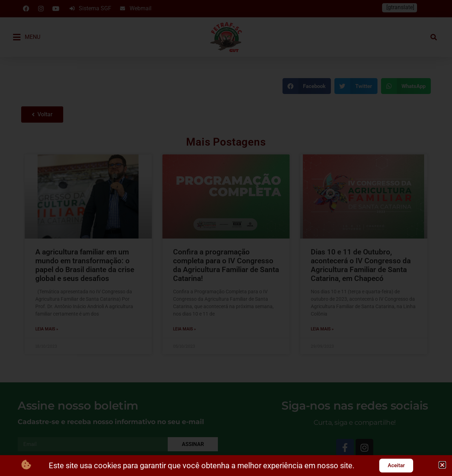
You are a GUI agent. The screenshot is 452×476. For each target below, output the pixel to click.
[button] (442, 465)
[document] (226, 238)
